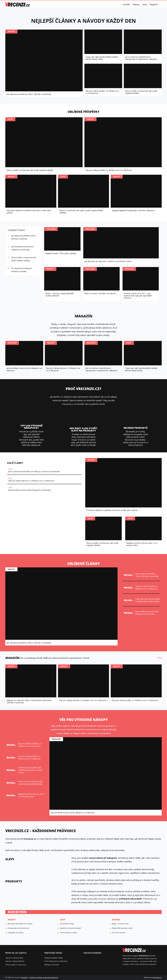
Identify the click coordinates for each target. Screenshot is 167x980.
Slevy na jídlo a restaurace (16, 965)
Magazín (154, 4)
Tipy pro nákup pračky (14, 958)
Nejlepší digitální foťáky (54, 958)
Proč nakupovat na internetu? (56, 961)
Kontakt (126, 4)
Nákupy (136, 4)
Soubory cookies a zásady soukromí (44, 977)
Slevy (145, 4)
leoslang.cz (157, 977)
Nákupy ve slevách (52, 965)
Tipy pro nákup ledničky (15, 961)
